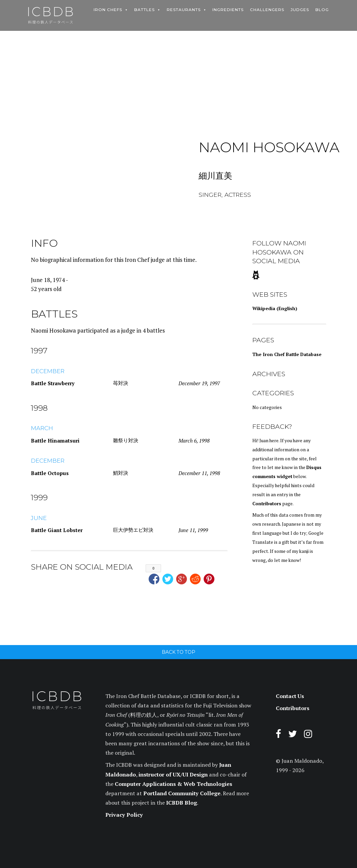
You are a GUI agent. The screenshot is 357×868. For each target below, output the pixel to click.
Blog (322, 10)
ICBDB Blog (182, 803)
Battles (144, 10)
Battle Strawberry (53, 383)
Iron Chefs (108, 10)
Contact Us (290, 696)
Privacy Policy (124, 815)
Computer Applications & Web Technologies (173, 784)
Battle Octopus (50, 473)
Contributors (267, 504)
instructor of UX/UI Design (173, 774)
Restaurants (184, 10)
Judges (300, 10)
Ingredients (228, 10)
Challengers (267, 10)
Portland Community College (182, 793)
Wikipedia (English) (275, 308)
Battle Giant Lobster (57, 530)
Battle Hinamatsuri (55, 441)
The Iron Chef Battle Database (287, 354)
